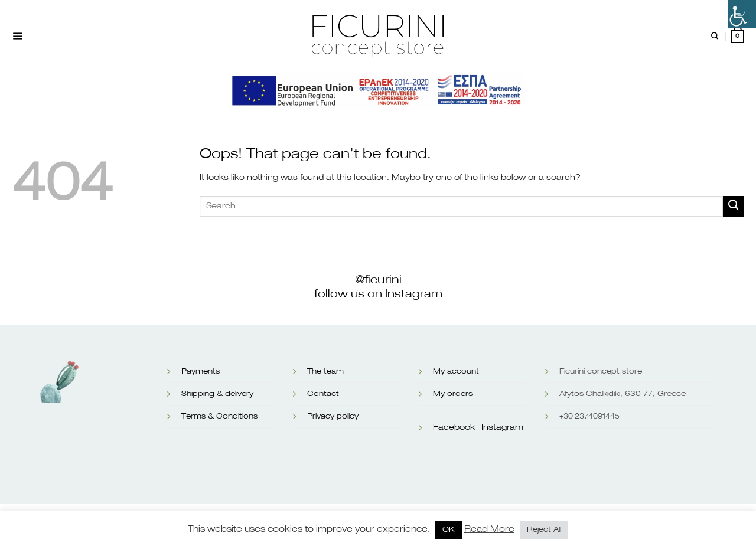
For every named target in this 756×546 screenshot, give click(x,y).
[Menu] (17, 36)
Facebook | (456, 427)
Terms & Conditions (219, 416)
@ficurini (378, 280)
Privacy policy (333, 416)
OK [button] (449, 530)
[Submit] (734, 207)
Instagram (502, 427)
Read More (489, 529)
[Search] (715, 36)
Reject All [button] (544, 530)
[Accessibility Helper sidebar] (742, 14)
